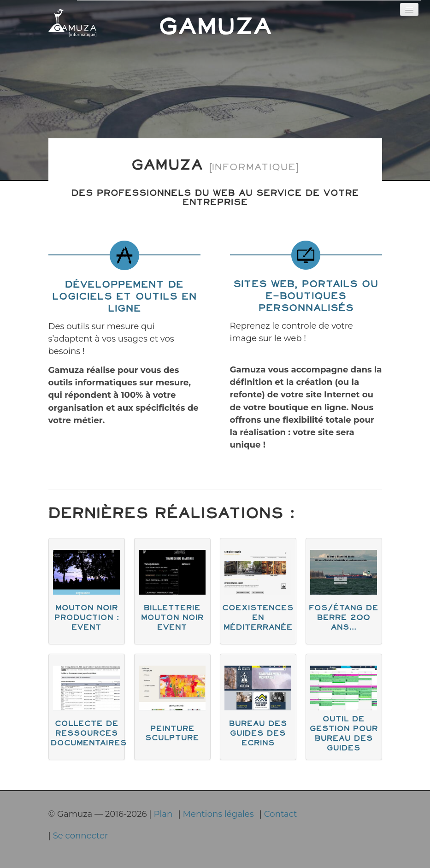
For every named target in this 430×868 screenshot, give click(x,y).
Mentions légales (218, 814)
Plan (163, 814)
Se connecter (81, 836)
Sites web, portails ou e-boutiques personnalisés (306, 297)
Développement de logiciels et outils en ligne (124, 297)
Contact (281, 814)
